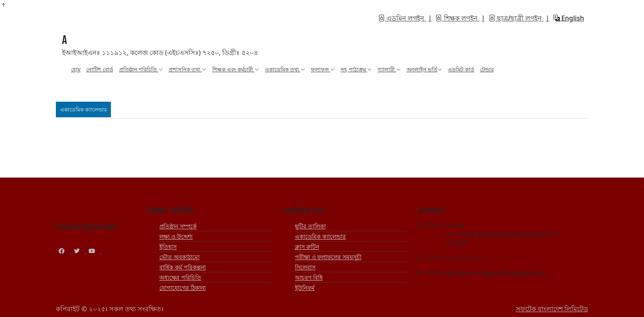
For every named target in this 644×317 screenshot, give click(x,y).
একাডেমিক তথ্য (285, 69)
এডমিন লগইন (402, 18)
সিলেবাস (305, 267)
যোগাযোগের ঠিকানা (183, 288)
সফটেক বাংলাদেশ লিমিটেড (552, 309)
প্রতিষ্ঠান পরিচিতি (141, 69)
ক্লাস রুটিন (307, 247)
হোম (76, 69)
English (569, 18)
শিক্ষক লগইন (457, 18)
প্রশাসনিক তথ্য (188, 69)
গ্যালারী (389, 69)
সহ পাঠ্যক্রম (356, 69)
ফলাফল (323, 69)
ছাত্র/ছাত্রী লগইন (516, 18)
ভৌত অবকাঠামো (179, 257)
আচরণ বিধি (309, 277)
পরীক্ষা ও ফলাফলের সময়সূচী (328, 257)
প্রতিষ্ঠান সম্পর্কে (178, 226)
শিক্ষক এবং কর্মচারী (236, 69)
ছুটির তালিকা (310, 226)
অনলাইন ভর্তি (424, 69)
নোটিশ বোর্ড (100, 69)
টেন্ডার (487, 69)
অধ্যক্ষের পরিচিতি (180, 277)
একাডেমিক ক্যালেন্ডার (320, 236)
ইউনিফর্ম (305, 288)
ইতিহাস (168, 247)
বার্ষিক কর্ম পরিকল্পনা (183, 267)
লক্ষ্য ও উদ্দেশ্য (176, 236)
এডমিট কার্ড (461, 69)
